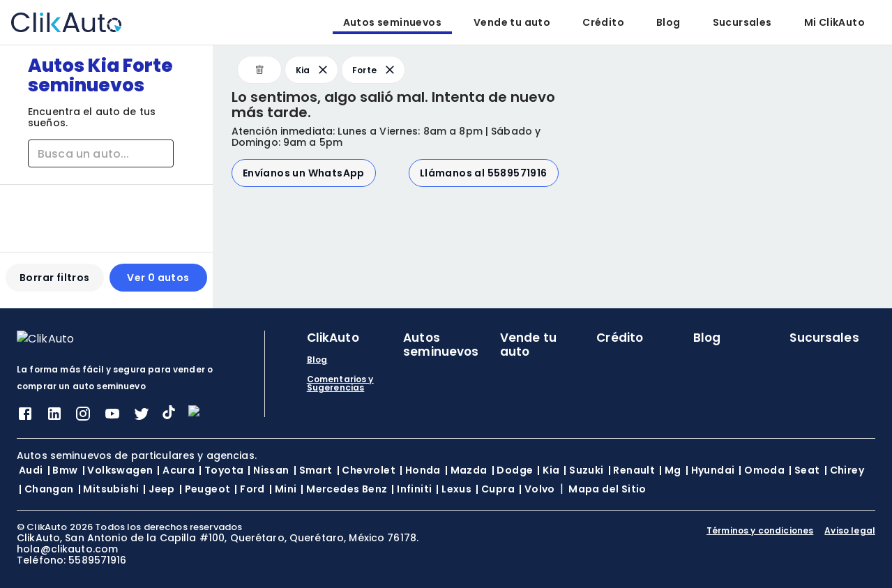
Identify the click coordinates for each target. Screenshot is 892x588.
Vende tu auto (512, 22)
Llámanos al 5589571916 (484, 173)
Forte (375, 70)
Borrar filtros (55, 283)
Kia (313, 70)
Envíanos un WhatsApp (304, 173)
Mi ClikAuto (834, 22)
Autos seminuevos (392, 22)
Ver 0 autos (158, 283)
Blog (668, 22)
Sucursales (742, 22)
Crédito (603, 22)
